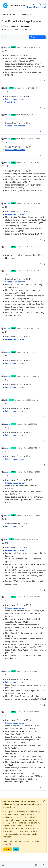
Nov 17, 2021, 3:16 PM (31, 163)
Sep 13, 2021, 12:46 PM (32, 47)
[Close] (44, 801)
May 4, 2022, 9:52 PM (30, 539)
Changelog (10, 102)
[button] (3, 865)
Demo (30, 7)
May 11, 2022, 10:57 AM (32, 597)
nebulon (7, 47)
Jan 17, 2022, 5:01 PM (31, 376)
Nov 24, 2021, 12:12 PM (32, 203)
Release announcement (15, 99)
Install (43, 7)
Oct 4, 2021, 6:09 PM (29, 88)
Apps (35, 4)
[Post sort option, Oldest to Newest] (5, 37)
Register (8, 849)
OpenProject (25, 26)
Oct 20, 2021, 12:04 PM (32, 115)
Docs (37, 7)
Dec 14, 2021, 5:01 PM (31, 328)
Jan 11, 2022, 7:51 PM (31, 352)
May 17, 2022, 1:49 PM (32, 712)
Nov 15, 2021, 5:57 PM (32, 139)
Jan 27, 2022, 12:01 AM (30, 400)
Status (42, 4)
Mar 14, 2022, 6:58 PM (32, 424)
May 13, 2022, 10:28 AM (32, 671)
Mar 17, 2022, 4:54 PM (32, 472)
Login (16, 849)
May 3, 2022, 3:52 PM (32, 515)
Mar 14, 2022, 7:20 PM (32, 448)
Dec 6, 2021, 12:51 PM (31, 247)
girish (6, 88)
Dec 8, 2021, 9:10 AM (31, 271)
